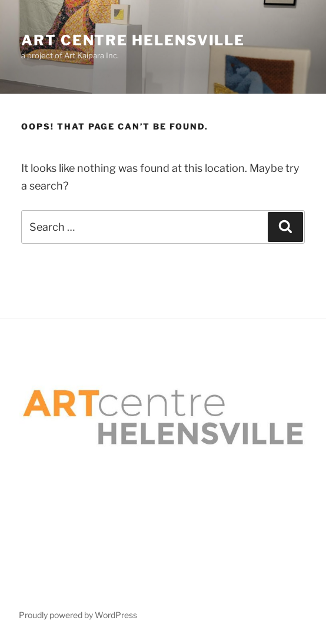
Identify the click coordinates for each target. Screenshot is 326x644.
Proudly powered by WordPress (78, 615)
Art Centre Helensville (133, 40)
